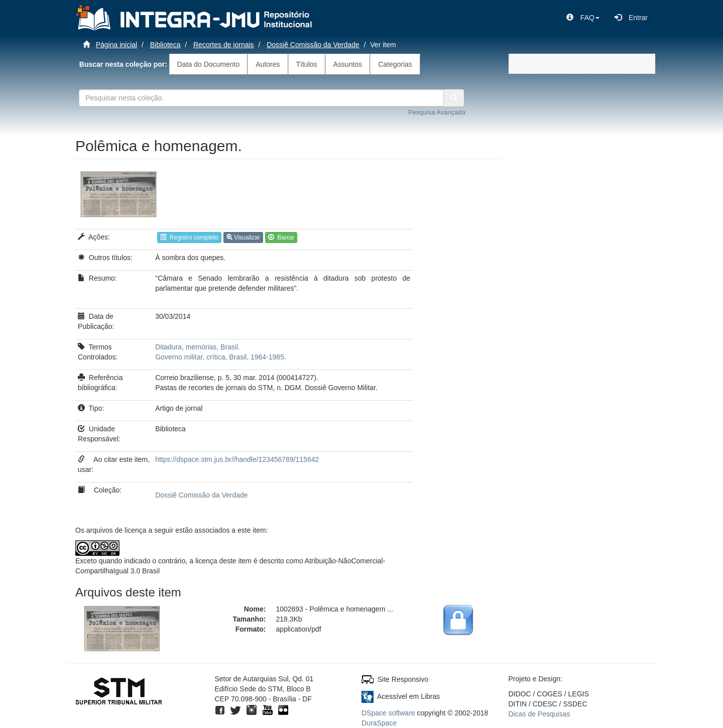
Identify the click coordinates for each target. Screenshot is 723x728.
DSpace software (388, 713)
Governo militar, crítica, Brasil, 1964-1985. (221, 357)
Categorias (395, 64)
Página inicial (117, 45)
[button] (583, 18)
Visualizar (243, 237)
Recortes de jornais (224, 45)
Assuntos (348, 64)
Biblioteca (165, 45)
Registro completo (189, 237)
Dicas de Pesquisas (539, 714)
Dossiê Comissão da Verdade (313, 45)
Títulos (307, 64)
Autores (268, 64)
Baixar (281, 237)
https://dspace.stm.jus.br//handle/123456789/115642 (237, 459)
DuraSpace (379, 723)
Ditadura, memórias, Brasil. (198, 347)
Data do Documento (209, 64)
